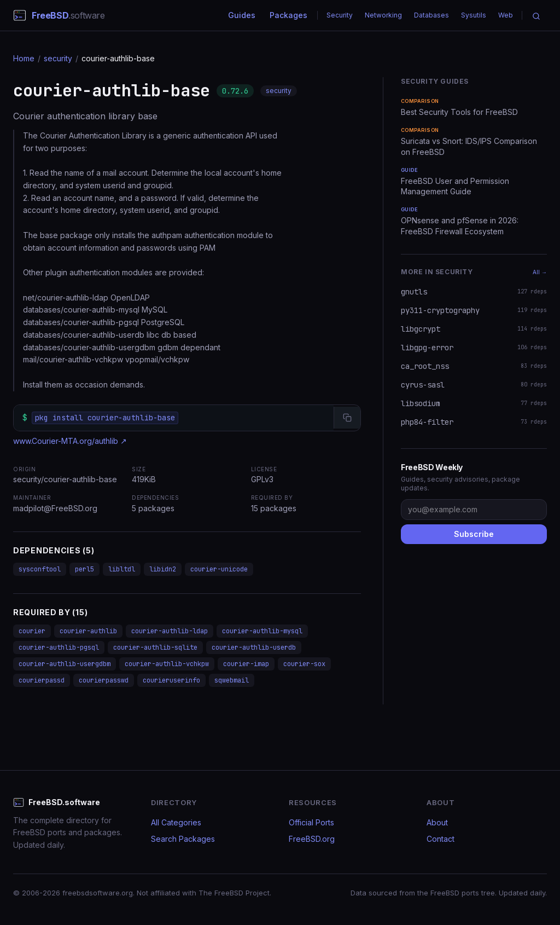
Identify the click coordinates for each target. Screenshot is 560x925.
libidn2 (163, 569)
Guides (242, 15)
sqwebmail (232, 680)
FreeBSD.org (312, 839)
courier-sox (304, 664)
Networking (383, 15)
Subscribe (474, 534)
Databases (431, 15)
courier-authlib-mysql (262, 631)
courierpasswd (104, 680)
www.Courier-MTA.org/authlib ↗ (70, 441)
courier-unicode (219, 569)
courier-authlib (88, 631)
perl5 (84, 569)
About (437, 822)
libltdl (122, 569)
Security (340, 15)
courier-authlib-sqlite (155, 647)
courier (32, 631)
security (58, 58)
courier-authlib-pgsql (59, 647)
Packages (288, 15)
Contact (441, 839)
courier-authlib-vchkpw (167, 664)
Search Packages (183, 839)
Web (506, 15)
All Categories (176, 822)
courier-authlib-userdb (254, 647)
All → (540, 272)
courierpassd (42, 680)
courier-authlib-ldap (170, 631)
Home (24, 58)
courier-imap (246, 664)
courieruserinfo (171, 680)
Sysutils (474, 15)
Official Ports (311, 822)
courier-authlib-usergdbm (65, 664)
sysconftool (40, 569)
